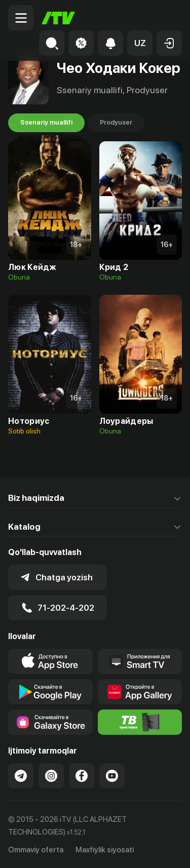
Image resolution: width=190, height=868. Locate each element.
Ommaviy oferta (36, 850)
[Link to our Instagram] (51, 776)
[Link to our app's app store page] (50, 661)
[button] (140, 43)
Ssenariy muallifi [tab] (46, 123)
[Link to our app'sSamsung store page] (50, 722)
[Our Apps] (140, 661)
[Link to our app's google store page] (50, 692)
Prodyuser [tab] (116, 123)
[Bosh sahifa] (58, 18)
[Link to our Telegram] (21, 776)
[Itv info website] (140, 722)
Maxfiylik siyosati (105, 850)
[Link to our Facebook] (82, 776)
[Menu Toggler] (21, 18)
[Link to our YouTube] (112, 776)
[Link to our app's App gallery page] (140, 692)
